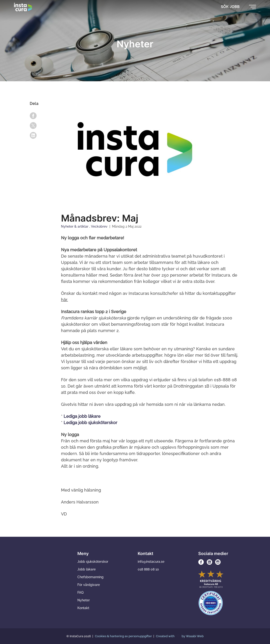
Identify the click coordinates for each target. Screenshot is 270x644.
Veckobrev (100, 226)
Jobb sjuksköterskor (93, 562)
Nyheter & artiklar (75, 226)
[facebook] (33, 116)
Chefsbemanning (90, 577)
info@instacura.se (151, 562)
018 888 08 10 (148, 569)
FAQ (80, 592)
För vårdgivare (89, 585)
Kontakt (83, 608)
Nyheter (84, 600)
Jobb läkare (86, 569)
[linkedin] (33, 135)
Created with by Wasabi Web (180, 636)
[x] (33, 126)
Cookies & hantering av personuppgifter (124, 636)
